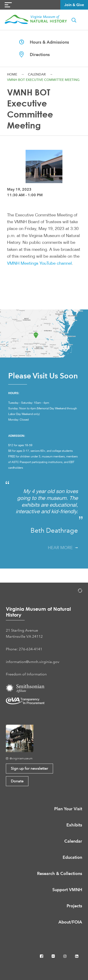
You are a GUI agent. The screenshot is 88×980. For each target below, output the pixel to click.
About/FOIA (70, 922)
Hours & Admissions (44, 42)
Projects (74, 906)
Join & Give (74, 5)
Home (12, 74)
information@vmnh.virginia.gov (33, 662)
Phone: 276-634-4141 (24, 649)
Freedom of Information (26, 674)
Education (72, 857)
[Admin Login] (75, 591)
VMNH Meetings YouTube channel (39, 263)
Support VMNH (67, 890)
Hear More (63, 548)
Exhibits (74, 825)
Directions (34, 54)
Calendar (37, 74)
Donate (17, 781)
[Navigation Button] (8, 5)
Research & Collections (60, 873)
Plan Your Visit (68, 809)
